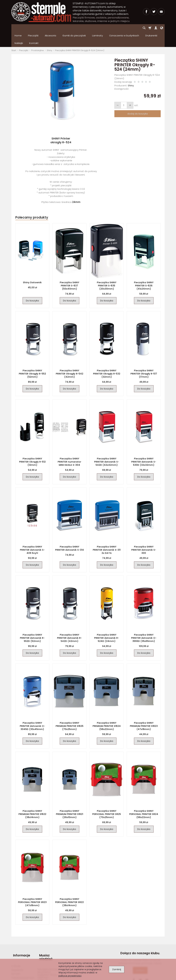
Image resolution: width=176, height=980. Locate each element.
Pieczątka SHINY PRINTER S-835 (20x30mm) (107, 269)
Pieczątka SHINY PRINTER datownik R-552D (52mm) (32, 623)
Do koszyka (32, 285)
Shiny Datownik (32, 267)
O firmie (16, 946)
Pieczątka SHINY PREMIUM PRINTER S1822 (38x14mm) (32, 799)
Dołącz (140, 955)
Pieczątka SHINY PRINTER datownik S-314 (69, 533)
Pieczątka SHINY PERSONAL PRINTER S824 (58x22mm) (144, 799)
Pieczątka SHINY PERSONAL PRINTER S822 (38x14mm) (70, 887)
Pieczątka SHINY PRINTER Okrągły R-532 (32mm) (107, 357)
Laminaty (97, 28)
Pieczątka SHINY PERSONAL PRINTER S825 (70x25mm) (107, 799)
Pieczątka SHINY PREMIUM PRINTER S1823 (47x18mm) (144, 711)
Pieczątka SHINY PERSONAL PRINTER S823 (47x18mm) (32, 887)
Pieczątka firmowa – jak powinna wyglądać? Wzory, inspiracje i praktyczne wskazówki (49, 956)
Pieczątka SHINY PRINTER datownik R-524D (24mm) (107, 623)
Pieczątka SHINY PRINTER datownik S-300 (144, 533)
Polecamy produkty (32, 202)
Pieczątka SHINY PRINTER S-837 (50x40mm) (69, 269)
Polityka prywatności (23, 958)
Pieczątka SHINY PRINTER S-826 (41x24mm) (144, 269)
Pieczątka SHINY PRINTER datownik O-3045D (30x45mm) (32, 711)
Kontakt (16, 954)
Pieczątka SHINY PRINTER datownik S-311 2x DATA (107, 533)
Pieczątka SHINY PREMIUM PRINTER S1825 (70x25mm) (69, 711)
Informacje (20, 938)
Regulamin (17, 950)
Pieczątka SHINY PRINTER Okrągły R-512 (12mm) (32, 445)
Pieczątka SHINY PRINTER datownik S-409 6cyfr (32, 533)
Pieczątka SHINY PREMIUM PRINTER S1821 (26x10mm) (69, 799)
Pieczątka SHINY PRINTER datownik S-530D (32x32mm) (144, 446)
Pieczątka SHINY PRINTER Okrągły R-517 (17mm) (144, 357)
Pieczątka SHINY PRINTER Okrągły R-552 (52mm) (32, 357)
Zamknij (117, 969)
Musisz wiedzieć (44, 940)
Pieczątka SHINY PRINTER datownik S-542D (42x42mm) (107, 446)
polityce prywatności (70, 976)
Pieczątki (33, 28)
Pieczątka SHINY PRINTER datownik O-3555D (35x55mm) (144, 623)
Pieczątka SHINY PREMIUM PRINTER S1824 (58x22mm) (107, 711)
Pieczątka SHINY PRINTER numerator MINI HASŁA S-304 (70, 446)
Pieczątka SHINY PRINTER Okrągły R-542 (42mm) (69, 357)
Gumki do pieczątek (74, 28)
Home (18, 28)
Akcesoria (50, 28)
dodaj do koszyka (138, 98)
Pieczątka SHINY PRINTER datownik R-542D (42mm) (69, 623)
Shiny (131, 70)
